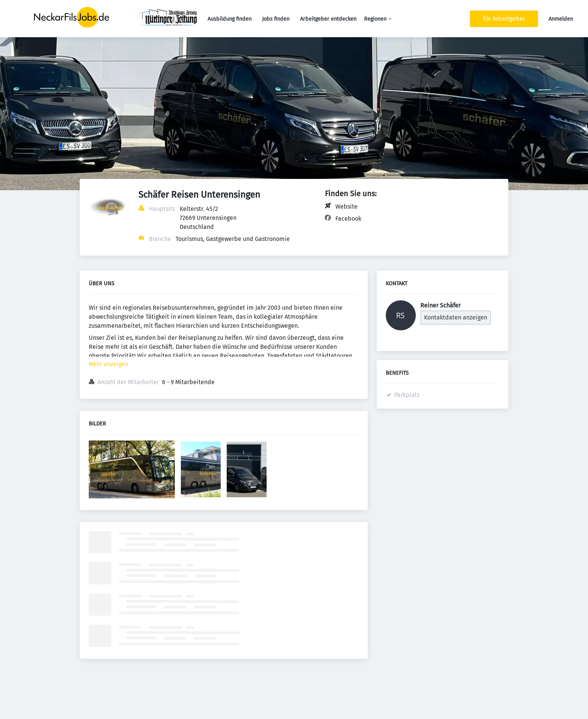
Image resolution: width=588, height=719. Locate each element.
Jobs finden (276, 19)
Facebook (348, 219)
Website (346, 207)
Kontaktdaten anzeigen (456, 317)
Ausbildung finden (230, 19)
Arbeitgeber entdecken (328, 19)
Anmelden (561, 19)
